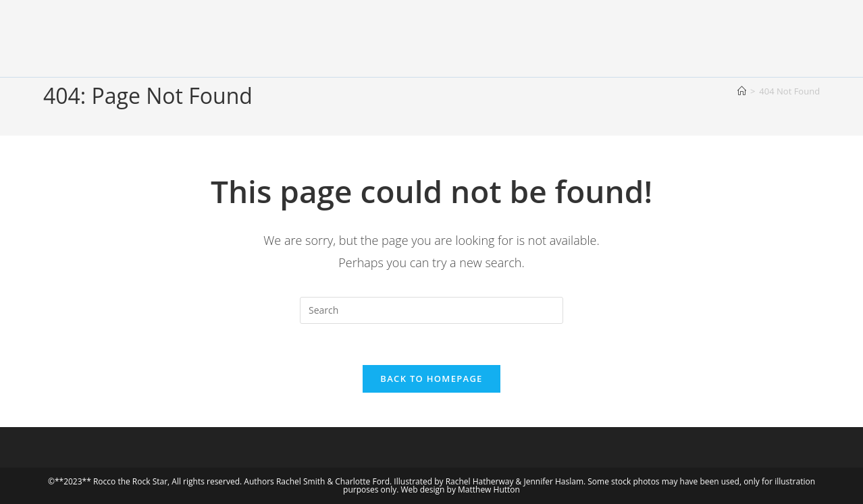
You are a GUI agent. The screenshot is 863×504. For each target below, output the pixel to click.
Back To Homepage (431, 379)
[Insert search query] (431, 310)
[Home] (742, 91)
